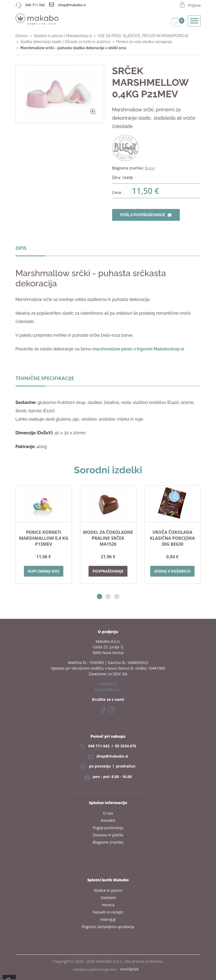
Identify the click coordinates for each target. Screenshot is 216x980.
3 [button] (117, 597)
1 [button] (100, 597)
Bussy (150, 168)
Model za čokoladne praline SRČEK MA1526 (108, 538)
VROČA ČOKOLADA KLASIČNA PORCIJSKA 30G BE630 (173, 538)
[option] (44, 535)
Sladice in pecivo (108, 890)
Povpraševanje (108, 571)
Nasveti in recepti (108, 912)
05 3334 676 (125, 746)
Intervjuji (108, 919)
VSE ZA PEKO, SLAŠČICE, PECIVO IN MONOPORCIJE (143, 36)
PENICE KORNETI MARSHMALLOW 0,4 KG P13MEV (44, 538)
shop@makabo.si (112, 756)
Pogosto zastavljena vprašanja (108, 927)
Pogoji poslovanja (108, 828)
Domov (22, 36)
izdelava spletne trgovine (106, 969)
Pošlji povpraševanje (146, 215)
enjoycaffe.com (108, 689)
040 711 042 (99, 746)
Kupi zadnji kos (44, 571)
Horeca (108, 905)
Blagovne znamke (108, 842)
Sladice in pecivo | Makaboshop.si (63, 36)
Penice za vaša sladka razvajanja (144, 42)
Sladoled (108, 898)
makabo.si (108, 684)
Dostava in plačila (108, 835)
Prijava (194, 5)
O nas (108, 813)
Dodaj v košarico (172, 571)
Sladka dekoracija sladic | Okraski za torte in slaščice (65, 42)
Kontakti (108, 820)
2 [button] (108, 597)
